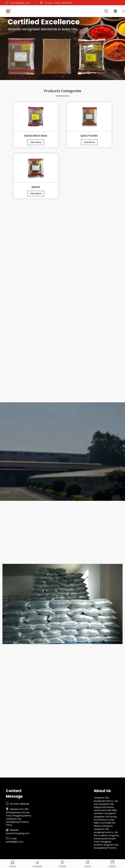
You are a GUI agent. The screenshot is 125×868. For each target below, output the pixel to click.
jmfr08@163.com (20, 3)
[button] (60, 77)
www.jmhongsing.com (18, 833)
